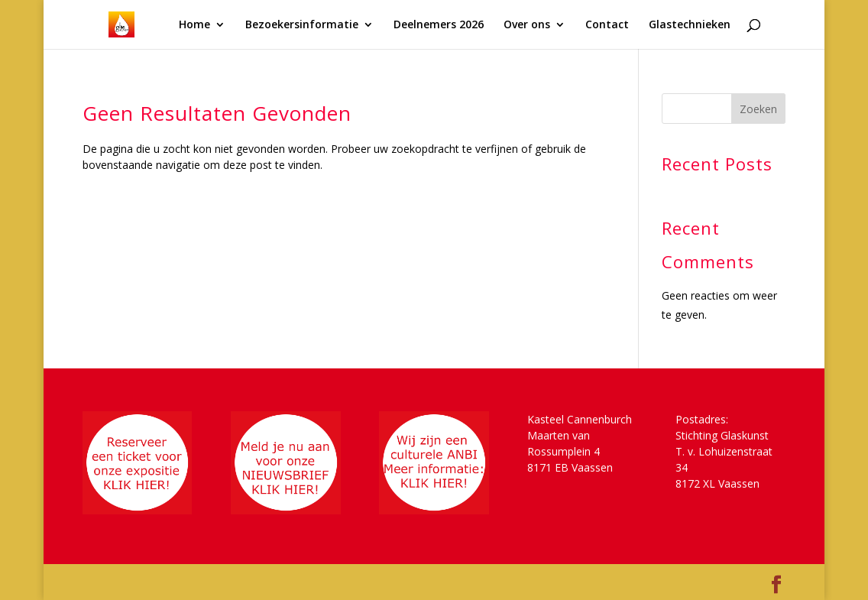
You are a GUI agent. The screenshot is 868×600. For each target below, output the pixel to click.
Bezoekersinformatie (302, 25)
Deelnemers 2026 (439, 25)
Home (194, 25)
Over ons (527, 25)
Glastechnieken (690, 25)
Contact (607, 25)
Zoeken (758, 109)
